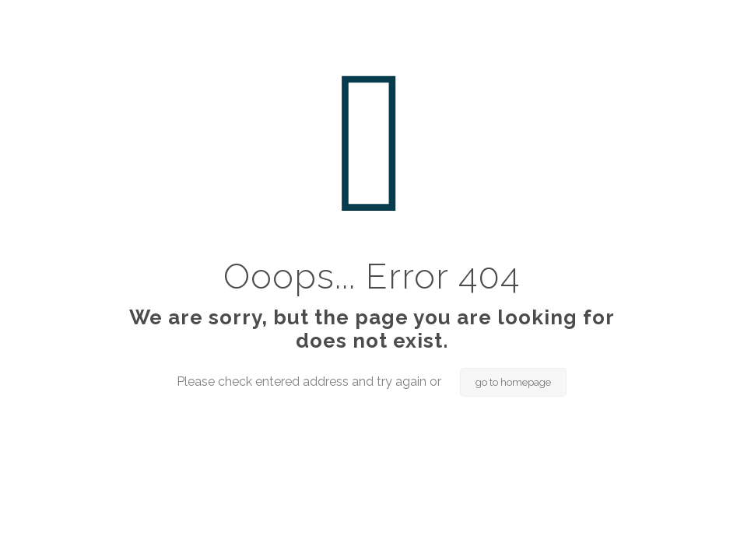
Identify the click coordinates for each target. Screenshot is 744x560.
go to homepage (513, 382)
